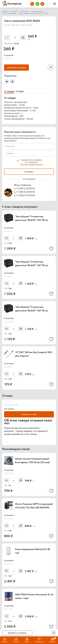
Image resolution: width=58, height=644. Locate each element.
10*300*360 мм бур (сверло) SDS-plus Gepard (34, 354)
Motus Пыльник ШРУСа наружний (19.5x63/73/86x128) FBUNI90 (34, 506)
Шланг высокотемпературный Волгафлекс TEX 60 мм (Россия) (32, 460)
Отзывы (20, 91)
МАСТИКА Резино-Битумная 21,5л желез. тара (34, 596)
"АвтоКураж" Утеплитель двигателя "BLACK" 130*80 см (31, 218)
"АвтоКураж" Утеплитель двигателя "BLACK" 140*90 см (31, 263)
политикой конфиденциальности (32, 164)
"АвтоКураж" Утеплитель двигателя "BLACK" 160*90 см (31, 309)
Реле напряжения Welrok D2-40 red (33, 551)
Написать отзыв (29, 414)
